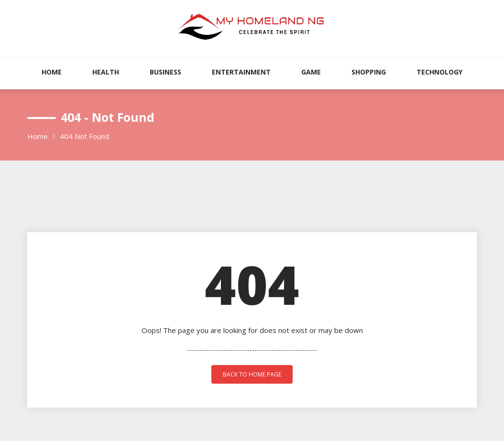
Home (52, 72)
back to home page (252, 374)
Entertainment (241, 72)
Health (106, 72)
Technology (439, 72)
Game (311, 72)
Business (165, 72)
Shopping (369, 72)
